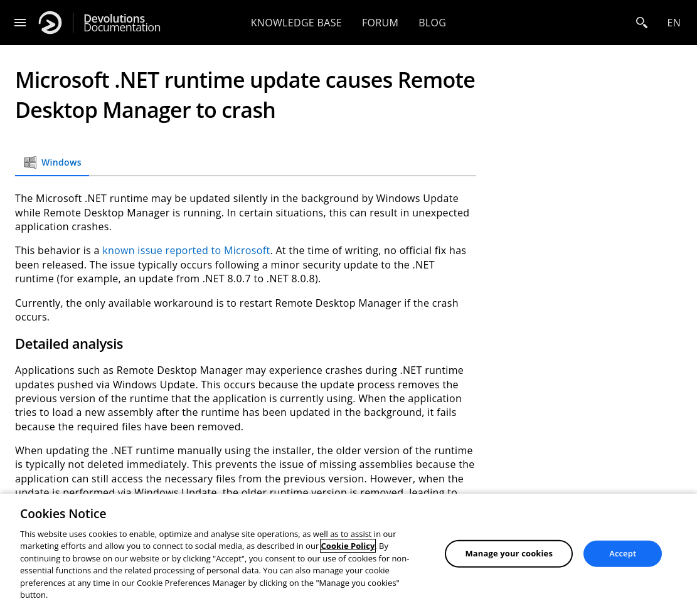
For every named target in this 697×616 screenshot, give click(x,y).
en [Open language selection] (674, 23)
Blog (432, 23)
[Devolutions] (50, 23)
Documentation (122, 23)
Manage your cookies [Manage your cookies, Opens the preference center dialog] (509, 553)
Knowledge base (296, 23)
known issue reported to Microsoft (186, 250)
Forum (380, 23)
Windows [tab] (52, 162)
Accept (623, 553)
